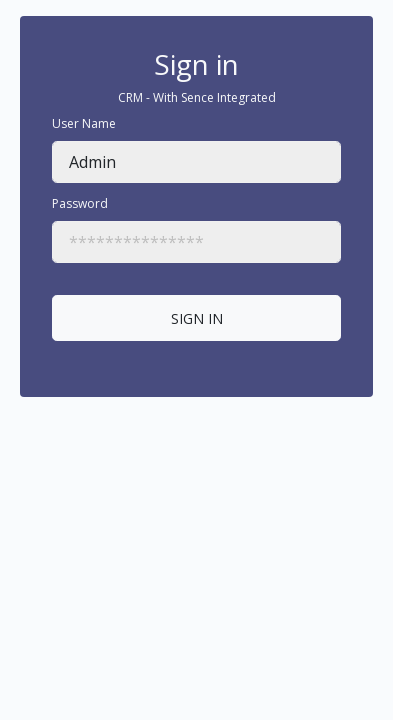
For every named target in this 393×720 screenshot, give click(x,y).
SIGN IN (197, 318)
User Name (84, 123)
